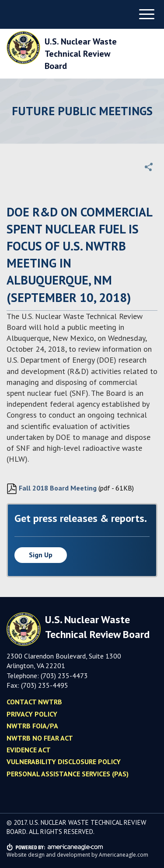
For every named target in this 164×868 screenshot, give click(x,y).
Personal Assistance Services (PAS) (68, 774)
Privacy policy (32, 714)
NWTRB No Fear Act (40, 738)
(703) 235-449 (43, 685)
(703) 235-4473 (64, 676)
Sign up (41, 555)
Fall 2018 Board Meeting (52, 489)
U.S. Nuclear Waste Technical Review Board (81, 54)
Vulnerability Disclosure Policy (64, 762)
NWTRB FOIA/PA (32, 726)
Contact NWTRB (34, 702)
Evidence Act (29, 750)
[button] (149, 167)
